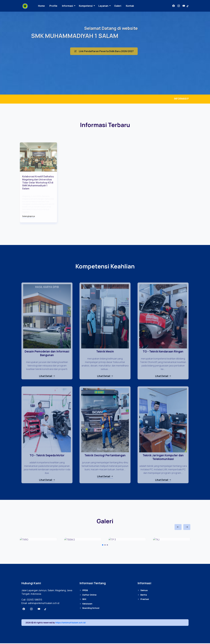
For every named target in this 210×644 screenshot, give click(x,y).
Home (44, 6)
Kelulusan (86, 605)
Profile (56, 6)
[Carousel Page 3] (107, 546)
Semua (143, 591)
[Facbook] (174, 6)
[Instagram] (179, 6)
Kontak (132, 6)
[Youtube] (184, 6)
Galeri (120, 6)
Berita (142, 596)
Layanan (106, 6)
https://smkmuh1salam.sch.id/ (71, 623)
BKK (83, 600)
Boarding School (89, 609)
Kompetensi (88, 6)
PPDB (84, 591)
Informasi (70, 6)
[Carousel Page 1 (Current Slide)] (103, 546)
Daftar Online (88, 596)
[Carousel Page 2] (105, 546)
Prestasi (143, 600)
